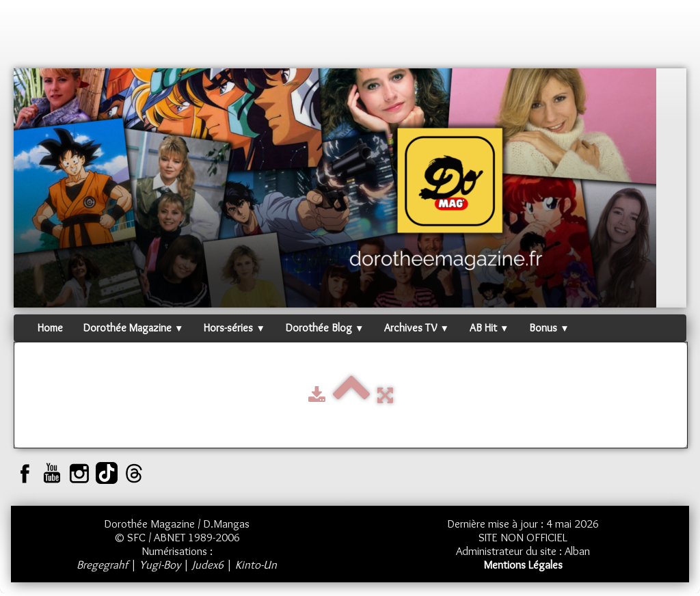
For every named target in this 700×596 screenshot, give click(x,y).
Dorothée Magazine (133, 328)
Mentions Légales (523, 565)
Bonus (549, 328)
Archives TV (416, 328)
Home (50, 328)
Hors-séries (234, 328)
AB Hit (489, 328)
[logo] (40, 38)
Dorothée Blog (325, 328)
